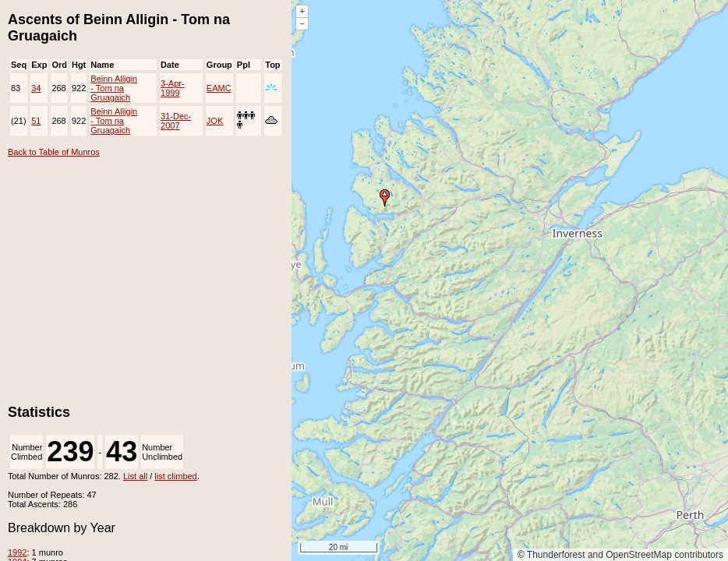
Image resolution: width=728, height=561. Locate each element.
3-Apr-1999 (173, 88)
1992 (17, 552)
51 (36, 121)
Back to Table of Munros (54, 152)
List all (135, 476)
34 (36, 88)
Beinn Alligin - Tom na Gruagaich (114, 88)
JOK (215, 121)
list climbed (175, 476)
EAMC (219, 88)
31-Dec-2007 (176, 121)
